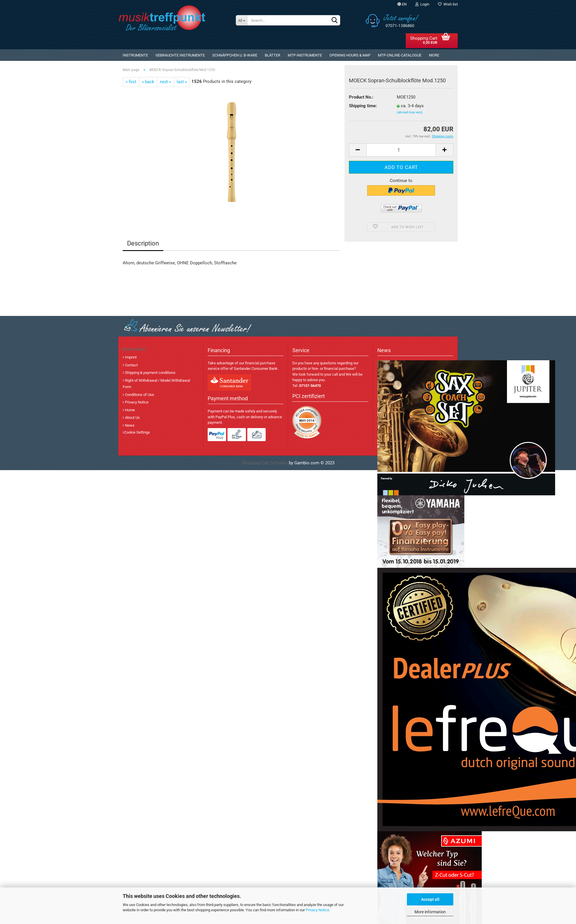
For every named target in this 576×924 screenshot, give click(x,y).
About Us (132, 418)
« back (148, 82)
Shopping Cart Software (265, 463)
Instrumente (135, 55)
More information (430, 912)
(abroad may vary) (410, 112)
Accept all (430, 899)
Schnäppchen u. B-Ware (235, 55)
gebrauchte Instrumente (180, 55)
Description (143, 243)
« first (131, 82)
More (434, 55)
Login (422, 4)
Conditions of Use (139, 395)
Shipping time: (363, 106)
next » (165, 82)
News (129, 425)
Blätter (272, 55)
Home (129, 410)
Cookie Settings (137, 432)
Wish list (448, 4)
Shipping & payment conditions (150, 373)
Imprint (130, 357)
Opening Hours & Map (350, 55)
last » (182, 82)
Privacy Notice (317, 910)
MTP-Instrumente (305, 55)
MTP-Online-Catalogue (400, 55)
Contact (131, 365)
